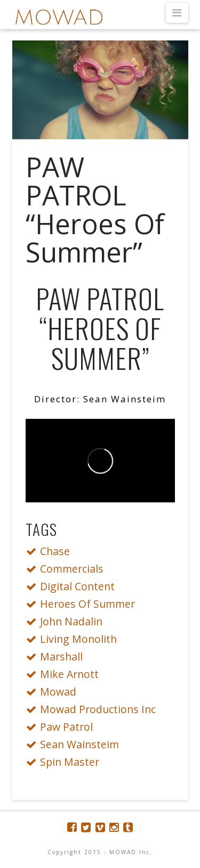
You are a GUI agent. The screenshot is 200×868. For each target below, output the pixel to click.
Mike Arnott (65, 674)
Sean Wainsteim (75, 744)
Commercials (68, 569)
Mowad (54, 692)
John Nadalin (67, 621)
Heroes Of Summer (83, 604)
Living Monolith (74, 639)
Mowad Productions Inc (94, 709)
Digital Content (73, 586)
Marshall (57, 656)
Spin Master (66, 762)
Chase (51, 551)
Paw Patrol (62, 727)
